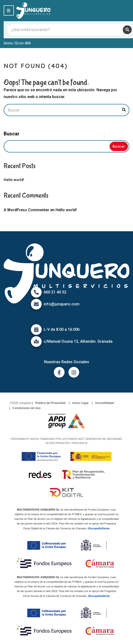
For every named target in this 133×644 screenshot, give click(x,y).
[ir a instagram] (74, 372)
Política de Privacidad (50, 403)
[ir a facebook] (59, 372)
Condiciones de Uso (26, 408)
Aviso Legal (80, 403)
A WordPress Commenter (26, 210)
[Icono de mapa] (36, 342)
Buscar (12, 134)
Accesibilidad (104, 403)
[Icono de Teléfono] (36, 292)
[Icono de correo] (36, 304)
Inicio (8, 43)
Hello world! (14, 180)
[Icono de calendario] (36, 330)
